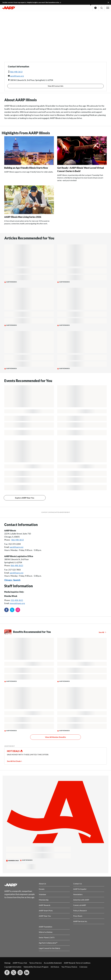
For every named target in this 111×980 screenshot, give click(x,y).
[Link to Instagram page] (18, 610)
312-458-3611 (17, 600)
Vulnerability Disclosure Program (36, 967)
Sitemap (7, 963)
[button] (101, 8)
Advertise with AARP (81, 900)
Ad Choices (55, 967)
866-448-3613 (16, 72)
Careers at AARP (80, 905)
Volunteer (42, 894)
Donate (42, 889)
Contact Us (78, 884)
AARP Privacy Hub (20, 963)
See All (101, 632)
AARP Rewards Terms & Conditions (77, 963)
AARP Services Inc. (80, 921)
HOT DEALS (13, 751)
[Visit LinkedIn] (27, 973)
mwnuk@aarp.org (17, 603)
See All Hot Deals (14, 761)
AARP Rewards (45, 905)
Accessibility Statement (53, 963)
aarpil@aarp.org (17, 76)
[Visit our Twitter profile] (12, 610)
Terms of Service (35, 963)
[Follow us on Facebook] (6, 610)
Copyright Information (13, 967)
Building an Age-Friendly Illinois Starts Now (26, 168)
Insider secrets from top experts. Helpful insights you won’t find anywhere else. (31, 2)
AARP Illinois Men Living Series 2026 (23, 217)
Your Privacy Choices (69, 967)
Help (95, 8)
